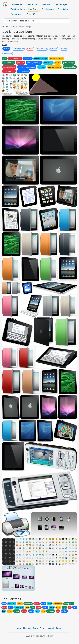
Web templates (18, 9)
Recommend (42, 49)
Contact (60, 628)
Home (5, 26)
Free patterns (17, 14)
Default (6, 49)
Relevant (54, 49)
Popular (64, 49)
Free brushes (48, 9)
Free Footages (60, 4)
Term (35, 628)
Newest (30, 49)
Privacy (43, 628)
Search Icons (10, 21)
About (51, 628)
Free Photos (31, 4)
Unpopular (8, 53)
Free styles (63, 9)
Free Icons (33, 9)
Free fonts (45, 4)
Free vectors (16, 4)
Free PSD (31, 14)
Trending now (18, 49)
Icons (13, 26)
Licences (27, 628)
